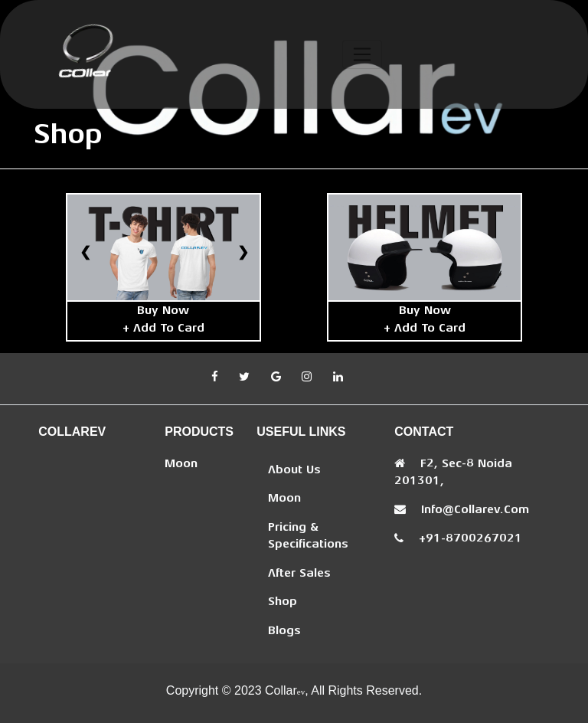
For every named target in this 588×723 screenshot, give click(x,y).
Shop (283, 602)
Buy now (163, 311)
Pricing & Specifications (308, 537)
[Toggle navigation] (363, 54)
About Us (294, 471)
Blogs (284, 631)
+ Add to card (163, 329)
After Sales (299, 574)
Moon (181, 465)
